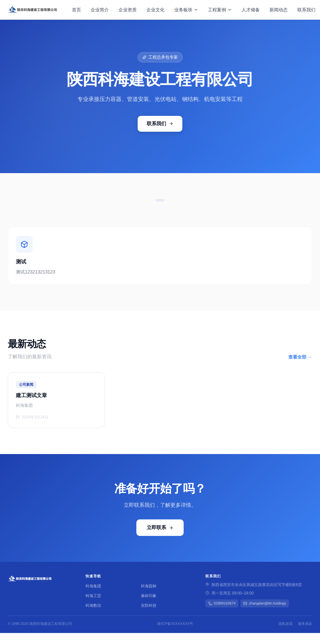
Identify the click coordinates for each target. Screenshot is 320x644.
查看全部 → (300, 357)
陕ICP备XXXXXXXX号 (175, 624)
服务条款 (305, 624)
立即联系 (160, 527)
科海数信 (93, 605)
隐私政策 (286, 624)
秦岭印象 (149, 596)
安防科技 (149, 605)
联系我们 (306, 10)
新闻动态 (279, 10)
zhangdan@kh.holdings (265, 603)
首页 (76, 10)
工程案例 (220, 10)
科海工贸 (93, 596)
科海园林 (149, 586)
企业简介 (100, 10)
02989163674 (222, 603)
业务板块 (186, 10)
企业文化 (155, 10)
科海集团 (93, 586)
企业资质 (128, 10)
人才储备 (251, 10)
